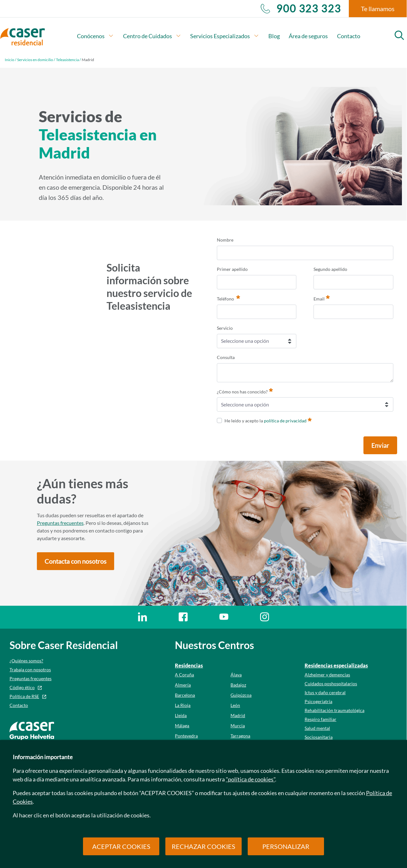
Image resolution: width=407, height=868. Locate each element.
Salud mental (317, 728)
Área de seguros (308, 36)
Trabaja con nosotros (30, 670)
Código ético (22, 687)
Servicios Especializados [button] (225, 36)
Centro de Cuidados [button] (152, 36)
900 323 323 (301, 9)
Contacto (349, 36)
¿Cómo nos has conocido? (245, 391)
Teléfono (228, 298)
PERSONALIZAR (286, 846)
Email (322, 298)
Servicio (225, 328)
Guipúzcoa (241, 695)
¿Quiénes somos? (26, 661)
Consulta (226, 357)
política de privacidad (285, 421)
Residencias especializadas (336, 665)
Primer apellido (232, 269)
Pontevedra (186, 736)
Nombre (225, 240)
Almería (183, 685)
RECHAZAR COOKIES (203, 846)
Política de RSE (24, 696)
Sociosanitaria (319, 737)
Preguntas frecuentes (60, 523)
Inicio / (10, 60)
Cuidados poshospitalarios (331, 684)
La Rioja (183, 705)
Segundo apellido (330, 269)
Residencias (189, 665)
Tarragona (240, 736)
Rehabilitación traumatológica (335, 710)
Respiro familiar (321, 719)
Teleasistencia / (68, 60)
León (235, 705)
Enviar (380, 445)
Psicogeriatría (318, 701)
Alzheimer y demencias (327, 675)
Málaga (182, 726)
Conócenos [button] (95, 36)
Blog (274, 36)
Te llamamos (378, 9)
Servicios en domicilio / (36, 60)
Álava (236, 675)
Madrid (238, 715)
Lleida (181, 715)
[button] (76, 561)
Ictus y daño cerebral (325, 692)
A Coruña (184, 675)
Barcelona (185, 695)
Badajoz (238, 685)
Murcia (238, 726)
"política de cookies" (250, 779)
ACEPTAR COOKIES (121, 846)
